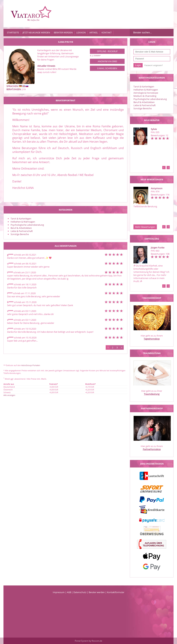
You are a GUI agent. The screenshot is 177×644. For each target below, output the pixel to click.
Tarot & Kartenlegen (144, 87)
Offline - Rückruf (107, 51)
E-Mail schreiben (107, 68)
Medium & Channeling (145, 96)
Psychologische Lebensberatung (150, 99)
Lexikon (81, 32)
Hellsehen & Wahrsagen (146, 90)
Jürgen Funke (158, 248)
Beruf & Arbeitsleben (144, 102)
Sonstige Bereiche (143, 108)
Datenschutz (80, 592)
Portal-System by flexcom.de (88, 641)
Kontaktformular (116, 592)
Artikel (94, 32)
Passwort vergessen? (154, 65)
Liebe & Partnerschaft (145, 105)
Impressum (59, 592)
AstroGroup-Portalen (31, 365)
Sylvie (154, 129)
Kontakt (107, 32)
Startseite (13, 32)
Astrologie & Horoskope (146, 93)
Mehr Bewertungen (145, 227)
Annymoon (157, 188)
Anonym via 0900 (107, 61)
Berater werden (63, 32)
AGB (69, 592)
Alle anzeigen (9, 395)
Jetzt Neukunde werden (36, 32)
